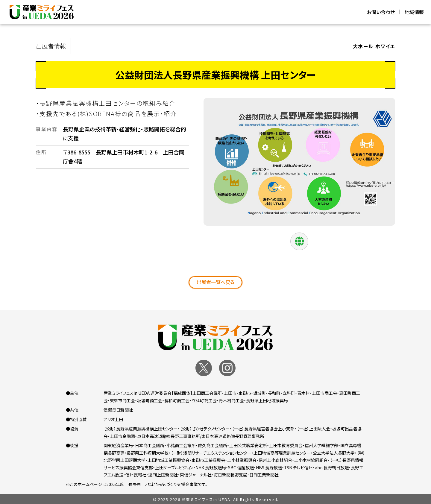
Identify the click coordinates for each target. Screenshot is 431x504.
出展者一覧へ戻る (215, 282)
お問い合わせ (381, 12)
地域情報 (414, 12)
